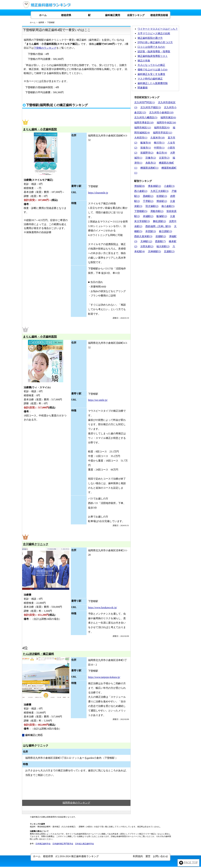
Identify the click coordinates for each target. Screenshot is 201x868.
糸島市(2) (151, 163)
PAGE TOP (189, 863)
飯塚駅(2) (162, 216)
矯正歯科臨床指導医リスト (153, 56)
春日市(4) (162, 153)
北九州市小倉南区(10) (161, 112)
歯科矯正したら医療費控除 (153, 83)
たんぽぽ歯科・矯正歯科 (38, 654)
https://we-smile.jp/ (98, 400)
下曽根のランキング (45, 48)
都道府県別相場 (159, 15)
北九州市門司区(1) (145, 102)
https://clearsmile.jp (98, 193)
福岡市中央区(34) (166, 123)
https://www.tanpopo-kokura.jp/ (104, 677)
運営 (148, 856)
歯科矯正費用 (113, 15)
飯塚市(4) (146, 143)
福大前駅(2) (163, 246)
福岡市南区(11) (143, 128)
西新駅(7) (160, 241)
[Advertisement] (155, 276)
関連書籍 (143, 88)
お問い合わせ (160, 856)
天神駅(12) (146, 241)
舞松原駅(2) (159, 221)
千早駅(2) (148, 201)
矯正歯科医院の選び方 (150, 38)
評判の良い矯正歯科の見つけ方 (155, 42)
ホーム (43, 15)
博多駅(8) (140, 186)
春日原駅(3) (165, 231)
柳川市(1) (159, 143)
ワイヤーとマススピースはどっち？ (158, 29)
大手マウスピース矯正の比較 (154, 33)
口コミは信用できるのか (151, 47)
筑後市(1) (146, 148)
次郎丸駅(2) (147, 246)
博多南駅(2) (154, 186)
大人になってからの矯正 (151, 65)
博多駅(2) (162, 201)
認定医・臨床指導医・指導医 (154, 51)
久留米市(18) (158, 138)
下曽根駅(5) (141, 211)
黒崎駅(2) (148, 196)
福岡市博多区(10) (144, 123)
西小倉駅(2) (141, 191)
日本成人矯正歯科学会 (84, 844)
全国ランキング (136, 15)
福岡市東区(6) (168, 117)
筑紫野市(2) (147, 153)
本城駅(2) (148, 216)
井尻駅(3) (151, 231)
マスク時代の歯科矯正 (150, 79)
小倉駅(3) (169, 186)
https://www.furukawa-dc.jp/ (103, 607)
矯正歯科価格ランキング (85, 856)
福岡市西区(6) (162, 128)
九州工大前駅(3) (159, 191)
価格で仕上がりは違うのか (153, 70)
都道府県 (66, 15)
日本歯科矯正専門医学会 (63, 844)
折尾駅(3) (162, 196)
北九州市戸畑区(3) (151, 107)
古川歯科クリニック (36, 544)
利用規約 (138, 856)
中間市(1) (159, 148)
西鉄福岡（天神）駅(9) (158, 226)
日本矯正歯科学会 (43, 844)
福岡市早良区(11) (163, 133)
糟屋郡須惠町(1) (149, 168)
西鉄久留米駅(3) (143, 236)
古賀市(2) (164, 158)
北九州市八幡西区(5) (146, 117)
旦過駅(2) (169, 251)
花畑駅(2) (161, 236)
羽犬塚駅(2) (152, 206)
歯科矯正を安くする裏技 (151, 74)
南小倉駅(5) (168, 206)
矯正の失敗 (144, 61)
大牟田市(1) (141, 138)
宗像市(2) (151, 158)
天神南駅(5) (154, 251)
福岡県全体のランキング (76, 803)
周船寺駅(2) (157, 211)
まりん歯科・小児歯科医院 (40, 129)
